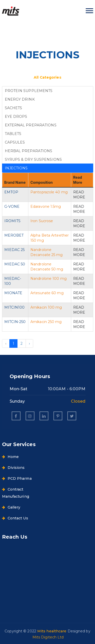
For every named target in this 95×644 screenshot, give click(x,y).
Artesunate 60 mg (47, 293)
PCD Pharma (17, 478)
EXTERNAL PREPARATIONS (31, 125)
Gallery (11, 507)
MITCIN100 (15, 307)
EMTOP (11, 192)
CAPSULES (15, 142)
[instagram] (30, 416)
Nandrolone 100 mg (49, 279)
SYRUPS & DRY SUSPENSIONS (33, 159)
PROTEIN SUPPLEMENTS (29, 91)
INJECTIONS (16, 168)
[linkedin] (44, 416)
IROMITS (13, 221)
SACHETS (14, 108)
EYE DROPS (16, 117)
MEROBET (14, 235)
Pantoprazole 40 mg (49, 192)
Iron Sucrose (42, 221)
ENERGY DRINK (20, 99)
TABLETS (13, 134)
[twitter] (72, 416)
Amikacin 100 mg (46, 307)
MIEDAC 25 (15, 250)
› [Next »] (29, 343)
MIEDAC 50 (15, 264)
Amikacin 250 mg (46, 322)
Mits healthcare (52, 631)
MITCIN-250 (15, 322)
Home (11, 457)
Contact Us (15, 518)
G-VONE (12, 206)
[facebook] (16, 416)
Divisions (13, 468)
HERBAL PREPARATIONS (29, 151)
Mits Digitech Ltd (48, 637)
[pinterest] (58, 416)
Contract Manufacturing (16, 493)
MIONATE (13, 293)
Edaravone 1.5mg (46, 206)
